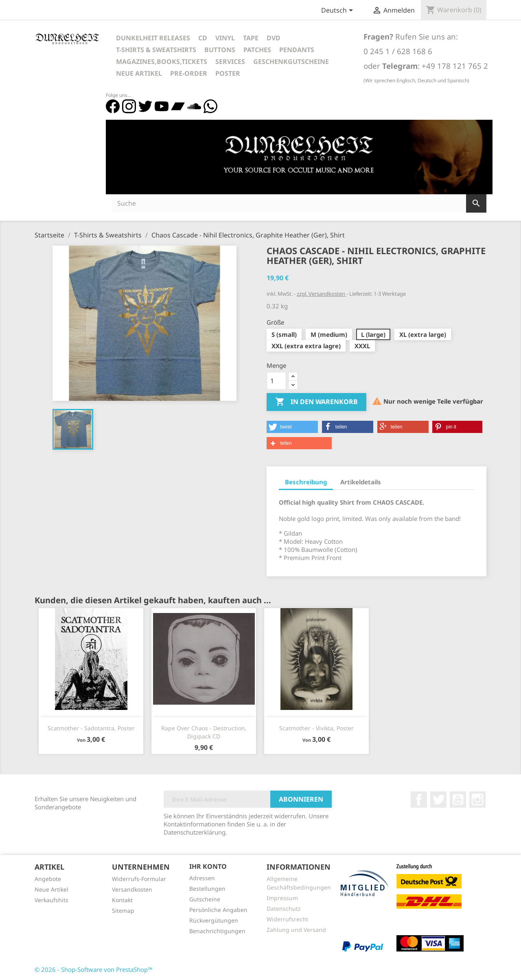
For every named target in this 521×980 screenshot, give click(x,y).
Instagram (477, 800)
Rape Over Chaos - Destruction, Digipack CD (204, 732)
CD (203, 38)
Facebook (419, 800)
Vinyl (225, 38)
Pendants (297, 50)
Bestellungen (207, 889)
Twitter (438, 800)
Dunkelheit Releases (153, 38)
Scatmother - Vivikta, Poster (316, 728)
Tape (251, 38)
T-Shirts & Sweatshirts (156, 50)
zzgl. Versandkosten (322, 294)
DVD (274, 38)
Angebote (48, 879)
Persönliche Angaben (218, 910)
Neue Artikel (139, 73)
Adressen (202, 878)
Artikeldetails (361, 482)
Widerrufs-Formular (139, 879)
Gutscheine (205, 899)
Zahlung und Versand (296, 930)
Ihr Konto (208, 866)
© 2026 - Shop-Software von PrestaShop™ (94, 969)
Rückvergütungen (214, 920)
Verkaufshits (51, 900)
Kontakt (122, 900)
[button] (292, 427)
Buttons (220, 50)
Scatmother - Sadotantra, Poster (91, 728)
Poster (228, 73)
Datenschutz (284, 909)
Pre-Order (189, 73)
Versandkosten (132, 889)
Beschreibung (306, 482)
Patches (257, 50)
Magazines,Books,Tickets (162, 62)
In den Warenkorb (316, 402)
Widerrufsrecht (287, 919)
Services (230, 62)
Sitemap (123, 911)
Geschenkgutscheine (291, 62)
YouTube (458, 800)
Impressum (282, 898)
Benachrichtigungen (217, 931)
